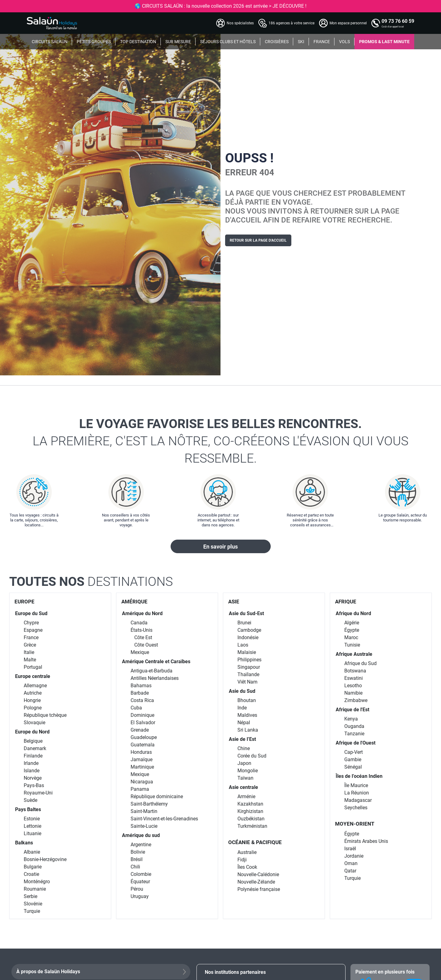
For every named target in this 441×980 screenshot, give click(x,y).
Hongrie (32, 700)
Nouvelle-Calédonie (258, 874)
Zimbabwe (356, 700)
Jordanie (354, 856)
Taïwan (245, 778)
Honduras (141, 752)
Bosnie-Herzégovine (45, 859)
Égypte (352, 630)
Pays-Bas (34, 785)
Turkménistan (252, 826)
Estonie (32, 819)
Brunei (244, 623)
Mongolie (248, 771)
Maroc (351, 637)
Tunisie (352, 645)
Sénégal (353, 767)
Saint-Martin (144, 811)
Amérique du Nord (142, 613)
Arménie (246, 796)
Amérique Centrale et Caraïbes (156, 661)
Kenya (351, 719)
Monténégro (37, 882)
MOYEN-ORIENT (355, 824)
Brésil (137, 859)
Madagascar (358, 800)
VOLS (344, 42)
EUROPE (24, 602)
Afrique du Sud (360, 663)
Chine (244, 748)
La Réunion (357, 793)
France (31, 637)
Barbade (140, 693)
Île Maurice (356, 785)
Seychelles (356, 808)
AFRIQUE (346, 602)
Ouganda (354, 726)
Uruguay (140, 896)
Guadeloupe (144, 737)
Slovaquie (34, 723)
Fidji (242, 860)
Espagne (33, 630)
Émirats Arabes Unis (366, 841)
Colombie (141, 874)
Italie (29, 652)
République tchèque (45, 715)
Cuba (136, 708)
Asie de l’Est (242, 739)
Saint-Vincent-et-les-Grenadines (164, 819)
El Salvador (143, 723)
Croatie (31, 874)
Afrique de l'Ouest (356, 743)
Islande (32, 771)
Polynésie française (259, 889)
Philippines (249, 660)
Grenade (140, 730)
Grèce (30, 645)
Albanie (32, 852)
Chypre (31, 623)
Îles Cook (247, 867)
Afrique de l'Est (352, 710)
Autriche (33, 693)
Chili (135, 867)
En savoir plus (220, 547)
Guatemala (143, 745)
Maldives (247, 715)
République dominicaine (157, 796)
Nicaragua (142, 782)
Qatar (350, 871)
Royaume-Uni (38, 793)
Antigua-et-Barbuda (152, 671)
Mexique (140, 652)
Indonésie (248, 637)
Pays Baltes (28, 809)
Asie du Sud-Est (246, 613)
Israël (350, 849)
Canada (139, 623)
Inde (242, 708)
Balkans (24, 843)
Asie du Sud (242, 691)
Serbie (30, 896)
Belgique (33, 741)
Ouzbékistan (251, 819)
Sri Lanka (248, 730)
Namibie (353, 693)
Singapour (249, 667)
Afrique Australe (354, 654)
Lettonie (32, 826)
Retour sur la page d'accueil (258, 240)
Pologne (33, 708)
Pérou (137, 889)
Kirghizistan (250, 811)
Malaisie (247, 652)
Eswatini (354, 678)
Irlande (31, 763)
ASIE (234, 602)
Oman (351, 863)
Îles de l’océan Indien (359, 776)
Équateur (140, 882)
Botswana (355, 671)
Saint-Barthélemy (149, 804)
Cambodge (249, 630)
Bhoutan (247, 700)
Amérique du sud (141, 835)
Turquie (32, 911)
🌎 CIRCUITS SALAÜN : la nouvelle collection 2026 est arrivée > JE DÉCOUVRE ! (220, 6)
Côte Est (143, 637)
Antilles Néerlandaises (155, 678)
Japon (244, 763)
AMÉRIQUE (134, 602)
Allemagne (35, 686)
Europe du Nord (32, 732)
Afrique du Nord (353, 613)
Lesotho (353, 686)
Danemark (35, 748)
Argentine (141, 845)
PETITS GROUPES (94, 42)
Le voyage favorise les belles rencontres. (220, 442)
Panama (140, 789)
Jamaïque (142, 759)
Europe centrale (33, 676)
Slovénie (33, 904)
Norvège (33, 778)
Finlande (33, 756)
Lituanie (32, 833)
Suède (30, 800)
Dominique (142, 715)
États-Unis (142, 630)
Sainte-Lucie (144, 826)
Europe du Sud (31, 613)
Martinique (142, 767)
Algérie (352, 623)
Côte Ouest (146, 645)
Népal (244, 723)
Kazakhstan (250, 804)
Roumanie (35, 889)
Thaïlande (248, 674)
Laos (243, 645)
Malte (30, 660)
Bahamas (141, 686)
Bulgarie (33, 867)
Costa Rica (142, 700)
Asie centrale (243, 787)
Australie (247, 852)
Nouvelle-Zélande (256, 882)
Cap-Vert (354, 752)
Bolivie (138, 852)
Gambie (353, 759)
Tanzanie (354, 734)
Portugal (33, 667)
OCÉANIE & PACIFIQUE (255, 842)
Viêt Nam (247, 682)
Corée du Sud (252, 756)
